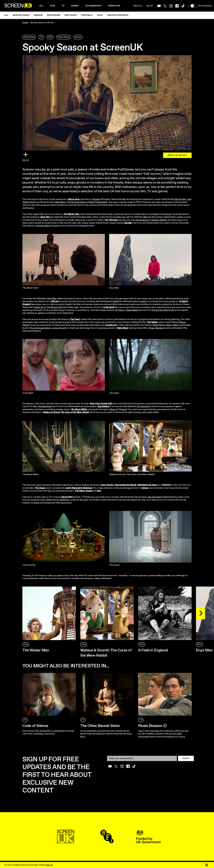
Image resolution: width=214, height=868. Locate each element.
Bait (145, 217)
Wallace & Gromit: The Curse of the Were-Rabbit (106, 653)
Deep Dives (71, 15)
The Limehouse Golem (40, 328)
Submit (186, 758)
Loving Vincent (59, 328)
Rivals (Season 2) (152, 726)
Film (53, 6)
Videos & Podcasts (118, 15)
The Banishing (44, 406)
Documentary (93, 6)
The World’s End (54, 307)
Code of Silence (35, 726)
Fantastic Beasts (158, 220)
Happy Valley (172, 325)
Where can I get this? (177, 155)
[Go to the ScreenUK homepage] (18, 6)
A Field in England (153, 650)
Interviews (53, 15)
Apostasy (96, 199)
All (41, 6)
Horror (78, 37)
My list (150, 6)
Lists (100, 15)
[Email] (142, 758)
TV (41, 37)
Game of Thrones (118, 409)
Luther (143, 301)
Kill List (55, 301)
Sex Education (155, 497)
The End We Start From (163, 310)
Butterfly (64, 500)
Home (25, 23)
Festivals (87, 15)
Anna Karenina (143, 220)
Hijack (116, 301)
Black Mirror (159, 325)
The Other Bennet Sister (100, 726)
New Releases (21, 15)
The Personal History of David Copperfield (86, 202)
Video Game (63, 37)
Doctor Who (180, 199)
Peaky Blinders (156, 328)
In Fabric (120, 310)
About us (138, 6)
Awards (38, 15)
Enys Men (204, 650)
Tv (63, 6)
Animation (114, 6)
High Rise (52, 299)
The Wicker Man (36, 650)
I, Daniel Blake (131, 310)
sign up (49, 865)
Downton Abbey (43, 226)
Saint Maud (60, 202)
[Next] (200, 613)
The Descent (142, 406)
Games (75, 6)
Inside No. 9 (40, 307)
